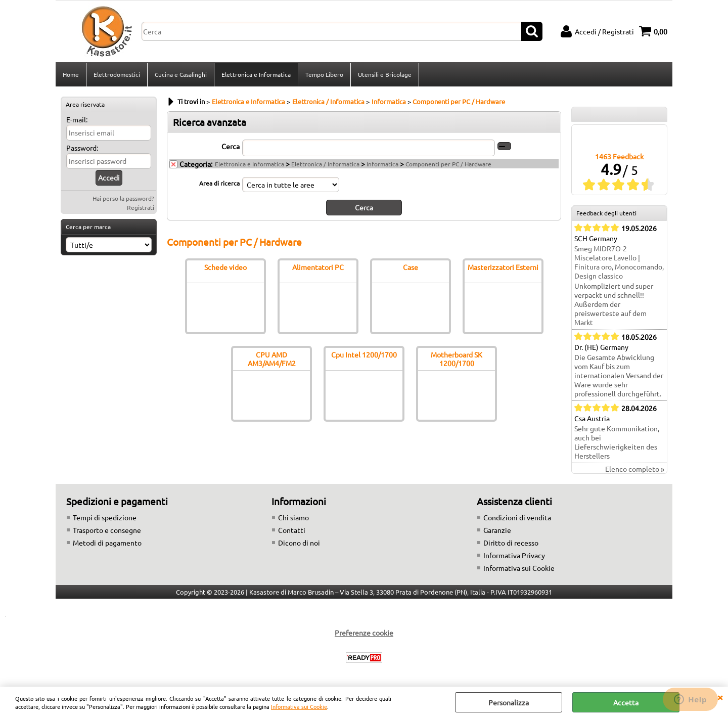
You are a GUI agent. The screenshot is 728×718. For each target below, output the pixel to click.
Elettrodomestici (117, 74)
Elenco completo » (635, 469)
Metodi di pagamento (107, 543)
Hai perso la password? (123, 198)
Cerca (231, 146)
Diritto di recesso (511, 543)
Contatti (292, 530)
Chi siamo (293, 517)
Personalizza (509, 702)
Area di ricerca (219, 183)
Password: (82, 148)
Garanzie (497, 530)
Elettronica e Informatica (256, 74)
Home (71, 74)
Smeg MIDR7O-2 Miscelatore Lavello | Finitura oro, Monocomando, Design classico (619, 262)
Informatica (382, 164)
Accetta (626, 702)
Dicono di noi (299, 543)
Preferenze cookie (364, 633)
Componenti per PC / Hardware (448, 164)
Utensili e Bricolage (385, 74)
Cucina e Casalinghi (181, 74)
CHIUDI (720, 697)
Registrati (141, 207)
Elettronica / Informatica (325, 164)
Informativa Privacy (514, 555)
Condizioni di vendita (517, 517)
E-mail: (77, 119)
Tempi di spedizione (105, 517)
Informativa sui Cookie (299, 706)
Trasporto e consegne (107, 530)
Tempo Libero (324, 74)
